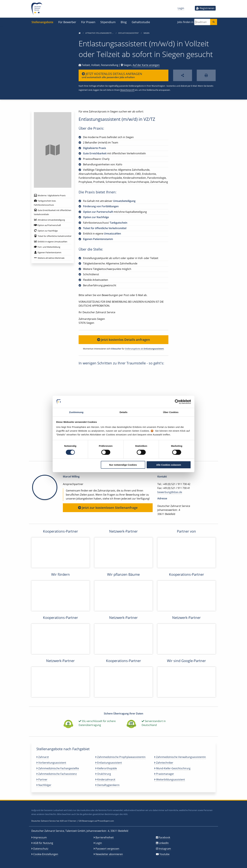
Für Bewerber (67, 22)
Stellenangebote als (144, 349)
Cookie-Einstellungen (46, 854)
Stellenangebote (42, 22)
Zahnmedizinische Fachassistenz (57, 774)
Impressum (40, 837)
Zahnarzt (43, 757)
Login (181, 8)
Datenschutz (41, 849)
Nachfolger (44, 785)
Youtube (164, 854)
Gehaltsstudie (141, 22)
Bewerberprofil (127, 90)
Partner (42, 779)
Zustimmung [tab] (76, 412)
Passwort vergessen (107, 849)
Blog (124, 22)
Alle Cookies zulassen (169, 465)
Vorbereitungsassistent (51, 763)
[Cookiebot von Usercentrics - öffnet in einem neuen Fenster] (177, 402)
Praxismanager (164, 774)
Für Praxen (88, 22)
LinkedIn (164, 843)
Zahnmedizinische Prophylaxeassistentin (120, 757)
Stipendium (108, 22)
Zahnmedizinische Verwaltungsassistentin (180, 757)
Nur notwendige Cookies (123, 465)
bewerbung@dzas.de (170, 492)
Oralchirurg (103, 774)
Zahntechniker (164, 763)
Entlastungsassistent (129, 33)
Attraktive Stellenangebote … (100, 33)
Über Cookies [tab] (171, 412)
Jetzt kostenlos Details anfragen (123, 340)
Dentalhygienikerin (107, 785)
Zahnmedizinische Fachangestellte (58, 768)
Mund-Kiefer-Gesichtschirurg (172, 768)
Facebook (164, 837)
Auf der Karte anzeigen (146, 65)
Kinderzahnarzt (105, 779)
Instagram (165, 849)
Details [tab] (123, 412)
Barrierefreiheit (105, 837)
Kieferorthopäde (106, 768)
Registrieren (205, 8)
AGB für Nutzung (43, 843)
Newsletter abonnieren (109, 854)
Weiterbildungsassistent (170, 779)
